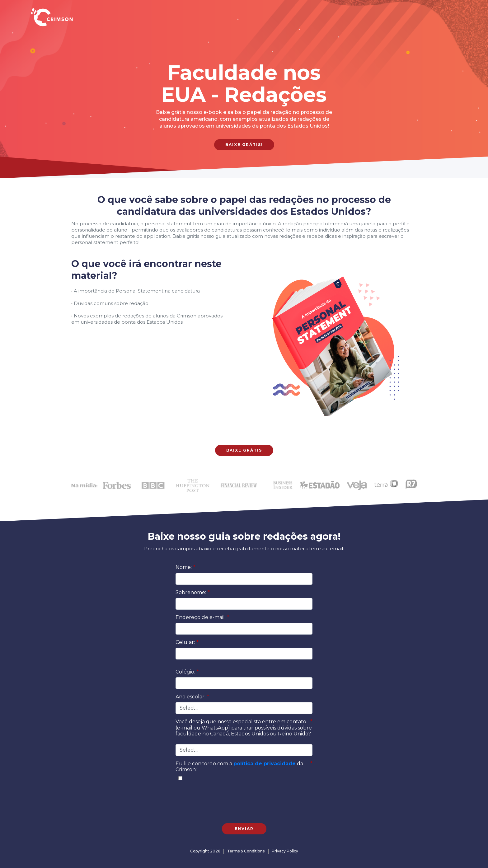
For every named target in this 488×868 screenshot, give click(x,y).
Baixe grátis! (244, 145)
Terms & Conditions (246, 851)
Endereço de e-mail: (202, 617)
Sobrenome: (193, 592)
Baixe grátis (244, 450)
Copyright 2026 (205, 851)
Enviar (244, 829)
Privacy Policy (285, 851)
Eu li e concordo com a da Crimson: (244, 767)
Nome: (185, 567)
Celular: (187, 642)
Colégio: (187, 672)
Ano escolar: (192, 697)
